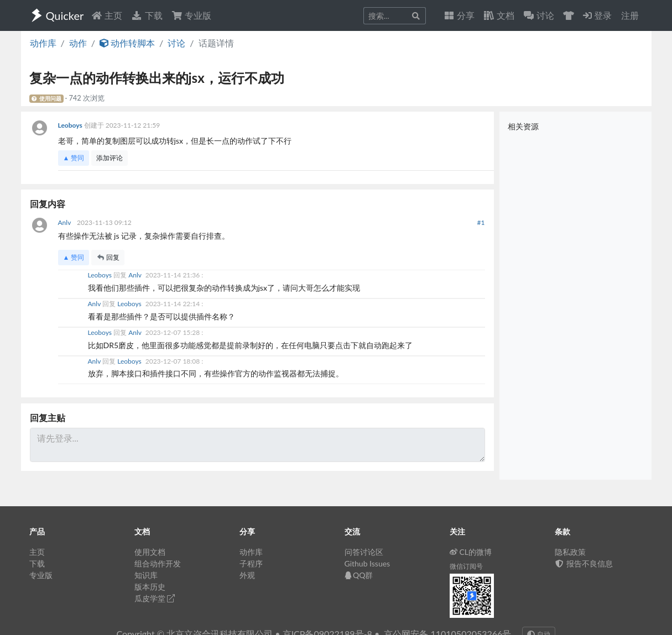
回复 (108, 257)
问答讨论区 (364, 552)
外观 (247, 575)
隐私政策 (570, 552)
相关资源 (523, 126)
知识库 (146, 575)
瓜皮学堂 (155, 598)
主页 (107, 15)
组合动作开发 (158, 563)
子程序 (251, 563)
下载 (147, 15)
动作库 (43, 43)
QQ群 (359, 575)
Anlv (66, 222)
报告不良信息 (584, 563)
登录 (597, 15)
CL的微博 (471, 552)
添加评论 (110, 158)
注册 (630, 15)
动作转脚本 (127, 43)
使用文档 (150, 552)
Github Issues (368, 563)
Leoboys (71, 125)
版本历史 (150, 587)
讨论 (176, 43)
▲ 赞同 (74, 158)
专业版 (191, 15)
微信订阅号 (466, 566)
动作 (78, 43)
